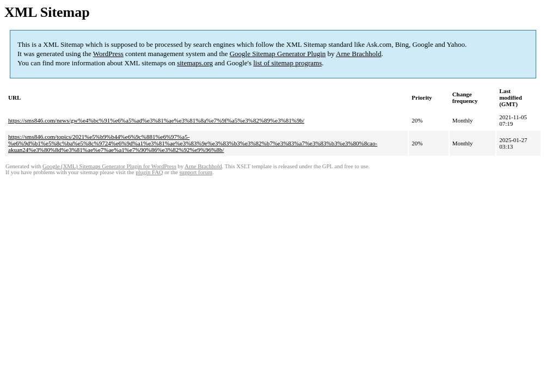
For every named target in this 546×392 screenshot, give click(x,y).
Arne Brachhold (358, 54)
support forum (196, 172)
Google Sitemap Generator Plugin (278, 54)
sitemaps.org (195, 63)
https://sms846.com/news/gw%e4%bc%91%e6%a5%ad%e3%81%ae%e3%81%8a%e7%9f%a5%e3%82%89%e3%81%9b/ (156, 120)
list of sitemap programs (287, 63)
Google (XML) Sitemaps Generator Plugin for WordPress (109, 166)
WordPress (108, 54)
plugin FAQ (149, 172)
